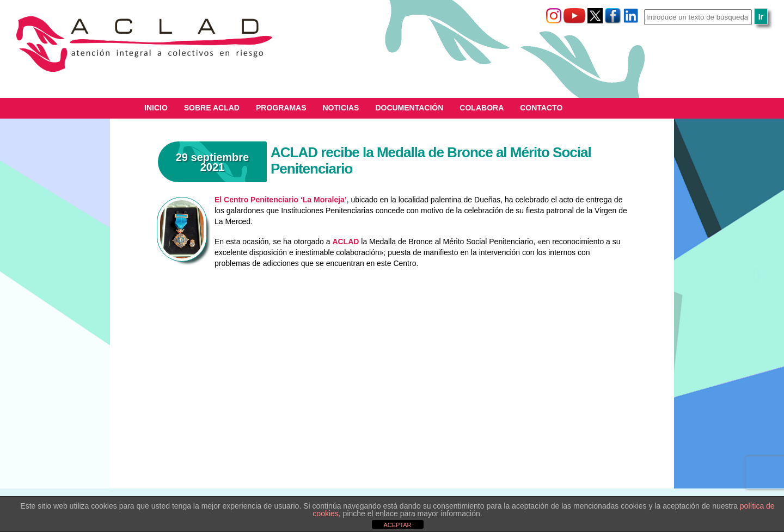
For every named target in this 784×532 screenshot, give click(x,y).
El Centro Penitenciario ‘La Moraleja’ (281, 200)
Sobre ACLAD (212, 108)
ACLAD (345, 242)
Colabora (482, 108)
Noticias (341, 108)
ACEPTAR (397, 525)
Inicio (156, 108)
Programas (281, 108)
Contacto (541, 108)
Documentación (409, 108)
